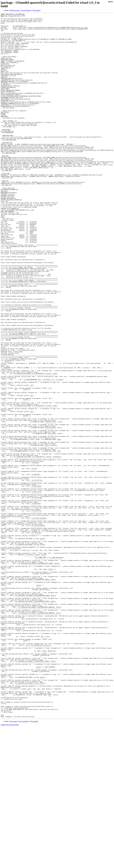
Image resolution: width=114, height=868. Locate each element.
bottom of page (15, 10)
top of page (14, 861)
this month (36, 10)
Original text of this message (10, 865)
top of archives (26, 10)
